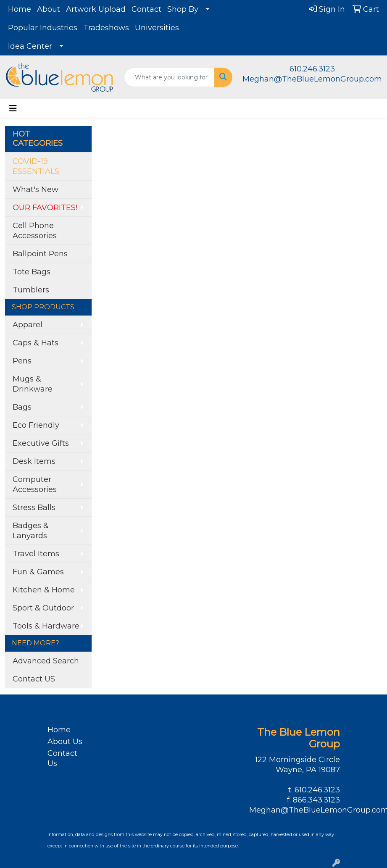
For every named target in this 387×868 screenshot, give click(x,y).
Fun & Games (38, 572)
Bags (22, 407)
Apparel (28, 325)
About (49, 9)
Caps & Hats (36, 343)
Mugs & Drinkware (33, 384)
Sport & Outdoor (43, 608)
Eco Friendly (36, 425)
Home (20, 9)
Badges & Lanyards (31, 531)
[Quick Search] (170, 77)
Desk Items (34, 461)
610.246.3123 (312, 69)
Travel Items (36, 554)
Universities (157, 28)
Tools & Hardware (46, 626)
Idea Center (30, 46)
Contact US (34, 679)
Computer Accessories (35, 484)
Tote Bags (32, 272)
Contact (146, 9)
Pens (22, 361)
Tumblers (31, 290)
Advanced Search (46, 661)
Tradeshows (106, 28)
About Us (65, 742)
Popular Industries (43, 28)
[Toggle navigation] (13, 108)
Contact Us (62, 758)
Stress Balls (34, 508)
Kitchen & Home (44, 590)
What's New (36, 189)
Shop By (183, 9)
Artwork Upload (96, 9)
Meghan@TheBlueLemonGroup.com (312, 79)
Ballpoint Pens (40, 254)
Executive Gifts (41, 443)
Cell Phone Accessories (35, 231)
